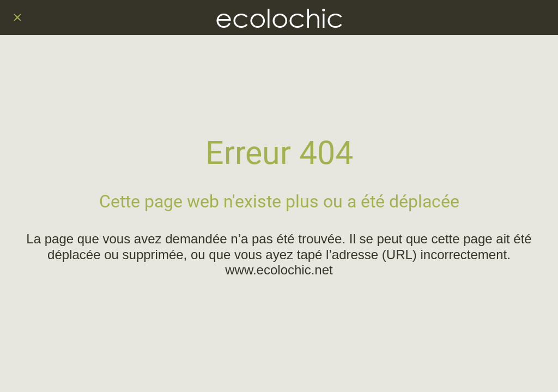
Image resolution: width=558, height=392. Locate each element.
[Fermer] (17, 17)
